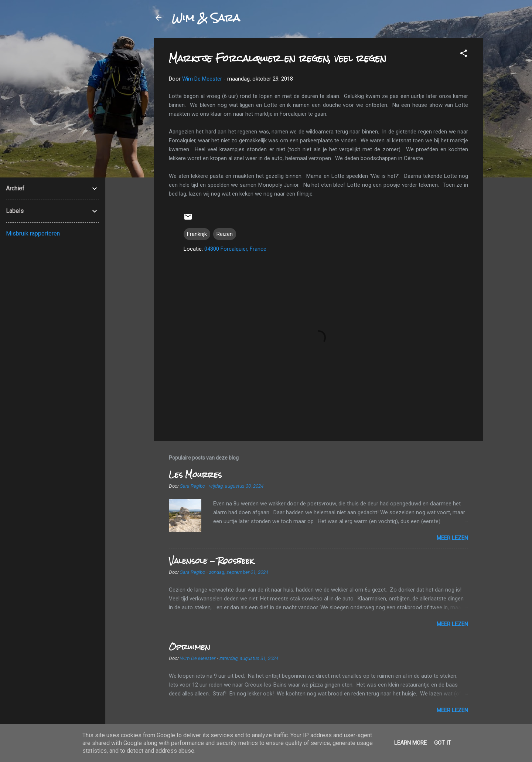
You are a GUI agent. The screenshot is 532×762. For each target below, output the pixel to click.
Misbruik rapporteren (33, 233)
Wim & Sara (206, 18)
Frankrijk (197, 234)
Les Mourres (195, 475)
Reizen (225, 234)
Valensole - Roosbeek (211, 561)
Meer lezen (452, 538)
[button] (464, 55)
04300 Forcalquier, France (235, 249)
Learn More (410, 743)
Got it (443, 743)
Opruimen (190, 647)
